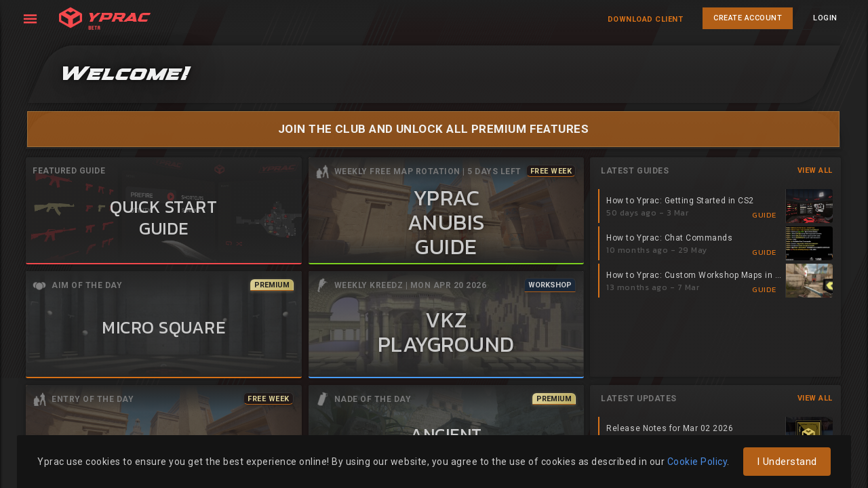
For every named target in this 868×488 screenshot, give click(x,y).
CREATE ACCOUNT (748, 18)
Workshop (550, 284)
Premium (272, 284)
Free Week (551, 170)
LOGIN (825, 18)
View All (815, 170)
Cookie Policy (697, 462)
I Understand (787, 462)
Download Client (646, 19)
